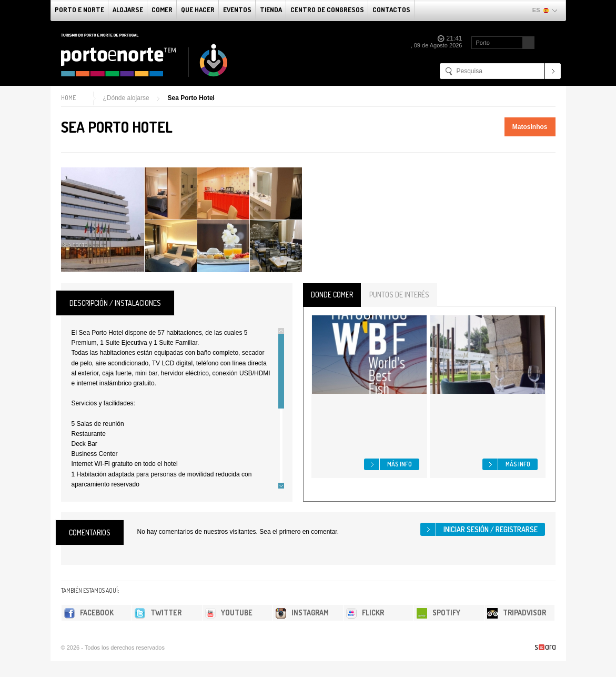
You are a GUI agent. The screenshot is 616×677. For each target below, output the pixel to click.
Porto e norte (79, 9)
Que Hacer (198, 9)
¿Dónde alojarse (126, 98)
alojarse (128, 9)
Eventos (237, 9)
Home (68, 98)
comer (162, 9)
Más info (400, 464)
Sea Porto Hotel (191, 98)
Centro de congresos (327, 9)
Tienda (271, 9)
